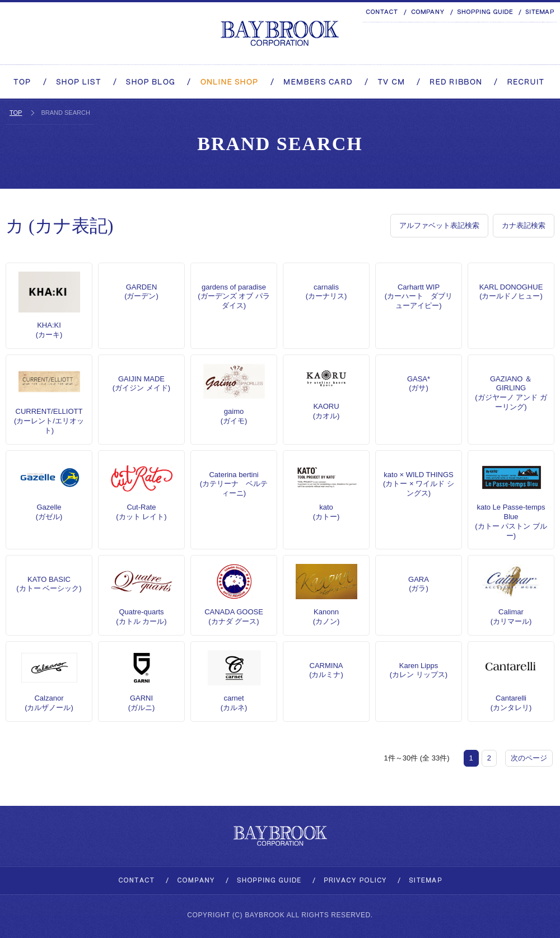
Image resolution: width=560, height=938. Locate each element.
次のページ (529, 758)
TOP (16, 113)
